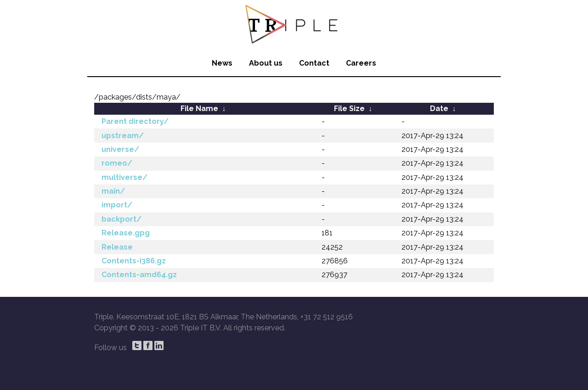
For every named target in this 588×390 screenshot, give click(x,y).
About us (266, 63)
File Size (349, 109)
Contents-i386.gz (134, 261)
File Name (199, 109)
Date (439, 109)
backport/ (122, 219)
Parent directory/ (135, 121)
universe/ (120, 149)
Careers (361, 63)
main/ (113, 191)
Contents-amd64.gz (139, 275)
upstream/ (123, 136)
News (222, 63)
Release (117, 247)
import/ (117, 205)
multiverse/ (124, 177)
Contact (314, 63)
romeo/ (117, 163)
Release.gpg (126, 233)
